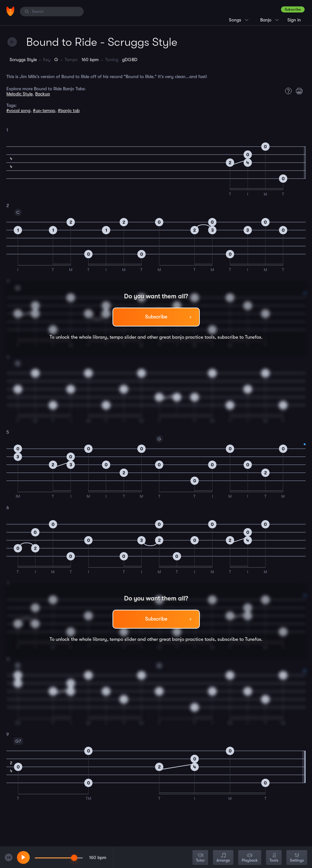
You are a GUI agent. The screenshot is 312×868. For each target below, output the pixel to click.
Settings (297, 858)
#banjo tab (69, 110)
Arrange (223, 858)
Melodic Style (19, 94)
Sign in (294, 20)
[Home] (10, 11)
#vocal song (18, 110)
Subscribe (293, 9)
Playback (250, 858)
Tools (274, 858)
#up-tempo (44, 110)
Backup (43, 94)
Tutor (200, 858)
